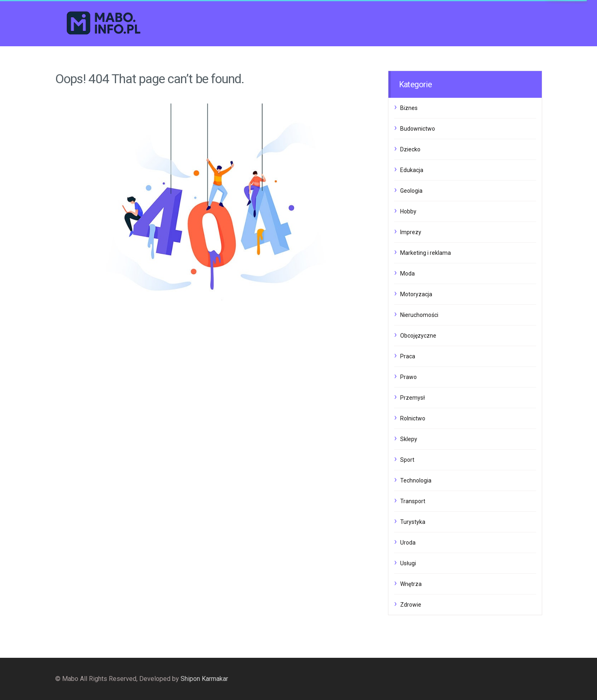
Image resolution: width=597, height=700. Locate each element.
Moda (407, 274)
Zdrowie (411, 605)
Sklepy (409, 439)
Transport (413, 501)
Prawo (408, 377)
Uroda (408, 543)
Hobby (408, 211)
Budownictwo (418, 129)
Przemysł (413, 398)
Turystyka (413, 522)
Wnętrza (411, 584)
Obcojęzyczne (418, 336)
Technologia (416, 480)
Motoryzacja (416, 294)
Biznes (409, 108)
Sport (407, 460)
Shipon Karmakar (204, 679)
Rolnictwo (413, 418)
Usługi (408, 563)
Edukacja (412, 170)
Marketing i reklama (426, 253)
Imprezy (411, 232)
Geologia (411, 191)
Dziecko (410, 149)
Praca (408, 356)
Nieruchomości (419, 315)
